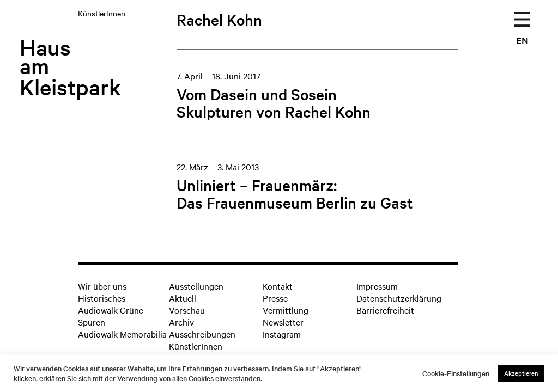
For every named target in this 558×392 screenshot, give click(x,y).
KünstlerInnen (196, 346)
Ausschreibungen (202, 334)
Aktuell (183, 298)
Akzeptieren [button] (521, 373)
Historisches (102, 298)
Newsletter (283, 322)
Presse (275, 298)
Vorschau (187, 310)
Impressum (377, 286)
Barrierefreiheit (385, 310)
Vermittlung (286, 310)
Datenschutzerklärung (399, 298)
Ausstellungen (196, 286)
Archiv (181, 322)
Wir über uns (102, 286)
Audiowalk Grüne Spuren (111, 316)
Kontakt (278, 286)
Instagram (282, 334)
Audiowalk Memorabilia (122, 334)
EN (522, 40)
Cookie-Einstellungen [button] (456, 373)
